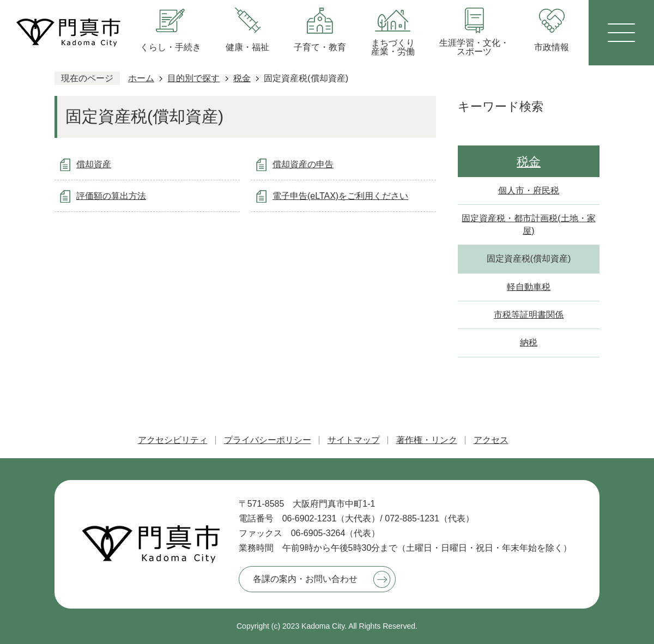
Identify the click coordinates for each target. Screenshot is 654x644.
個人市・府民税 (529, 190)
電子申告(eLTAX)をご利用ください (340, 196)
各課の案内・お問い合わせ (305, 579)
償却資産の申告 (303, 164)
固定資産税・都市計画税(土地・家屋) (528, 224)
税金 (242, 78)
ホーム (141, 78)
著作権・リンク (427, 440)
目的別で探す (193, 78)
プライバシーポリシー (268, 440)
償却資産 (94, 164)
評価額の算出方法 (111, 196)
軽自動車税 (529, 287)
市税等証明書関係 (529, 315)
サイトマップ (354, 440)
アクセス (491, 440)
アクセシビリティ (173, 440)
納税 (529, 342)
